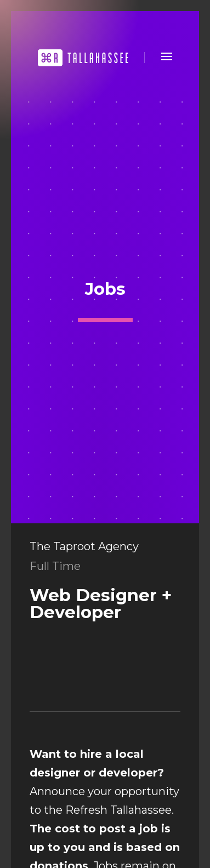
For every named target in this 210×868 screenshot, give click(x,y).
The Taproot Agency (84, 546)
